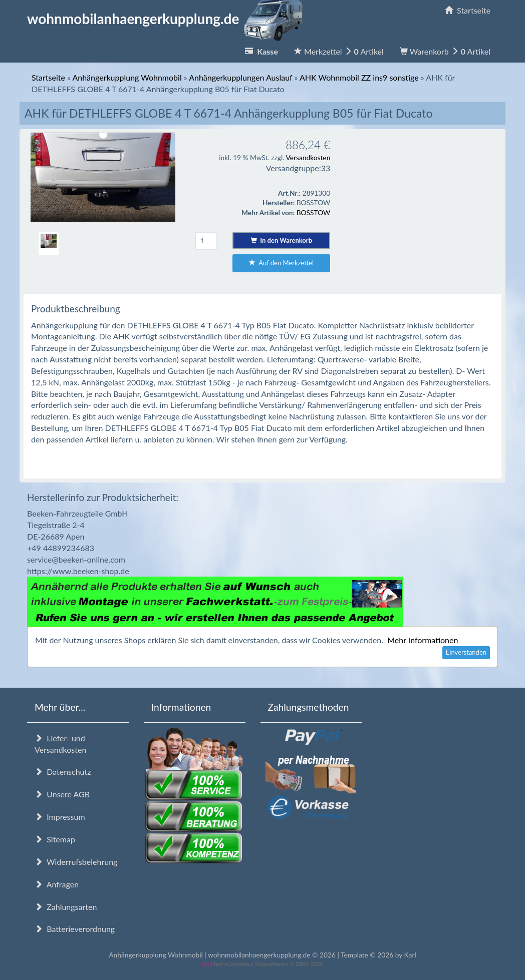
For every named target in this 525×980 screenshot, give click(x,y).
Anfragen (57, 884)
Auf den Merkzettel (281, 263)
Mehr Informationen (423, 640)
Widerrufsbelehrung (76, 862)
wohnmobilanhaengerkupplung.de (168, 19)
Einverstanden (466, 652)
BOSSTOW (314, 212)
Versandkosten (308, 157)
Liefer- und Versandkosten (60, 744)
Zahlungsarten (66, 907)
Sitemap (55, 839)
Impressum (60, 817)
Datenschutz (63, 772)
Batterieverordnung (75, 929)
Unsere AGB (62, 794)
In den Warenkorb (281, 240)
